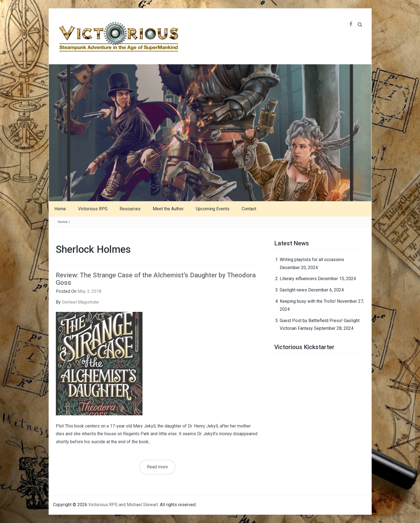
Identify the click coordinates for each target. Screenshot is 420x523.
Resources (130, 209)
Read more (157, 467)
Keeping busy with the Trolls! (308, 301)
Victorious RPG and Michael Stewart (123, 505)
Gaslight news (293, 290)
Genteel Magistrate (80, 302)
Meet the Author (168, 209)
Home (60, 209)
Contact (249, 209)
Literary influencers (298, 279)
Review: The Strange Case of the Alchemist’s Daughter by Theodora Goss (156, 279)
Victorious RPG (93, 209)
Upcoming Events (213, 209)
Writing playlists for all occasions (312, 260)
